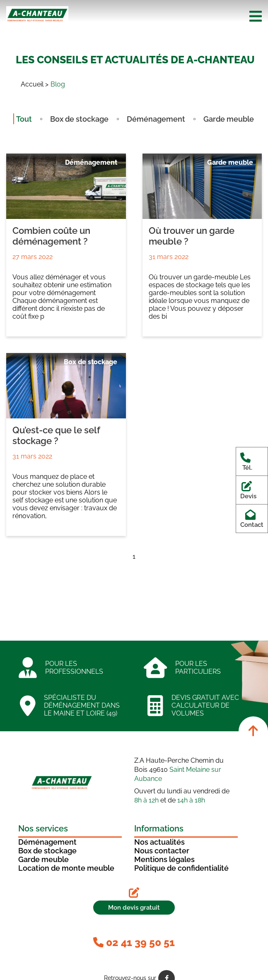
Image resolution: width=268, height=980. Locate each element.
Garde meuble (229, 119)
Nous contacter (162, 851)
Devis (248, 490)
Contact (252, 519)
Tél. (247, 461)
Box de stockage (79, 119)
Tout (24, 119)
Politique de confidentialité (181, 868)
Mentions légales (164, 859)
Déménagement (156, 119)
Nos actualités (159, 842)
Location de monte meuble (66, 868)
